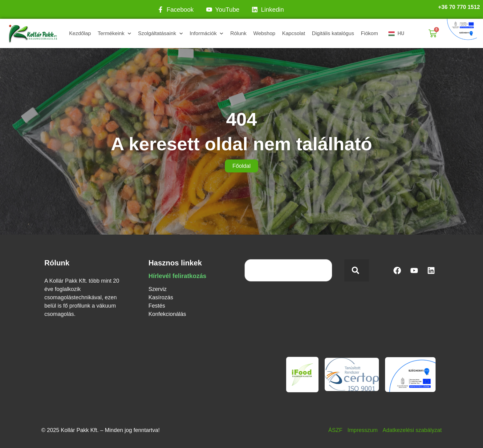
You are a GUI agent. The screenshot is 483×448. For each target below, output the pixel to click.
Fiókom (370, 33)
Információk (207, 34)
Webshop (264, 33)
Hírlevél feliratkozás (177, 276)
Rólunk (238, 33)
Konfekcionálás (167, 314)
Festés (157, 306)
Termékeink (114, 34)
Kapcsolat (294, 33)
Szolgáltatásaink (160, 34)
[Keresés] (357, 270)
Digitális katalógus (333, 33)
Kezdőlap (80, 33)
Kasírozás (161, 297)
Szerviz (158, 289)
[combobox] (288, 270)
